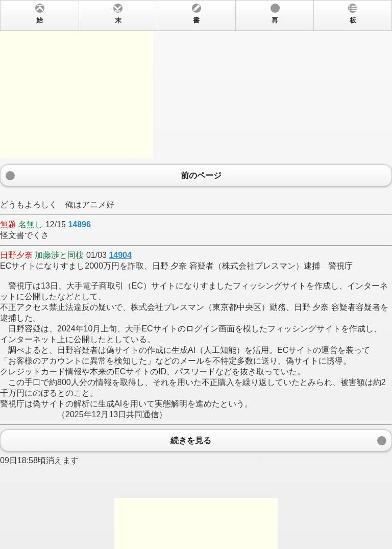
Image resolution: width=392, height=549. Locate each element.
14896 (79, 224)
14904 (120, 255)
